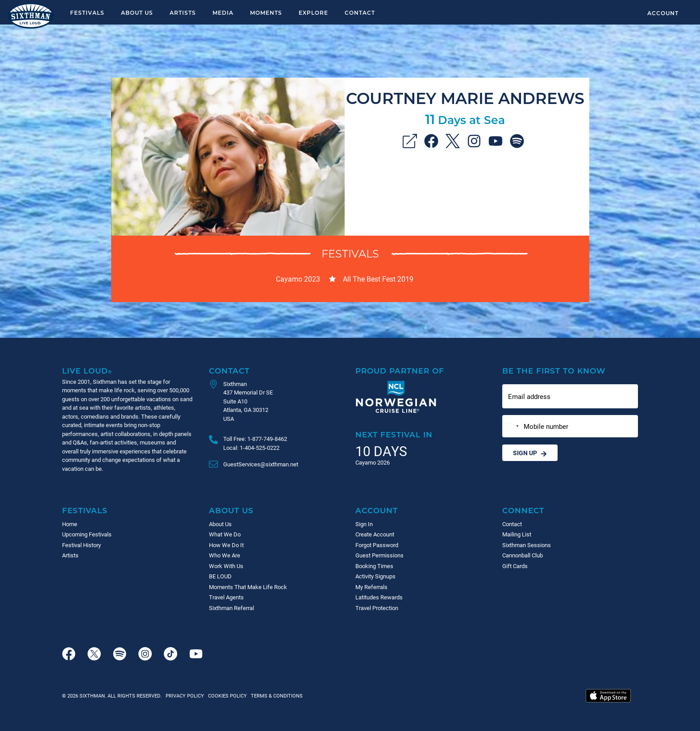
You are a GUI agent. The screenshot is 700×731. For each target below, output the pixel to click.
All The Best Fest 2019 (378, 279)
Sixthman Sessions (527, 545)
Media (223, 12)
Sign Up (530, 453)
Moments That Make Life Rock (248, 587)
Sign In (364, 524)
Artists (183, 12)
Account (663, 13)
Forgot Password (377, 545)
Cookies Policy (226, 696)
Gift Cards (515, 566)
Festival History (81, 545)
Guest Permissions (379, 555)
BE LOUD (220, 576)
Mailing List (517, 534)
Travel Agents (226, 597)
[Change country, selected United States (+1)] (512, 426)
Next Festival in (394, 434)
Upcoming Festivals (87, 534)
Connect (523, 510)
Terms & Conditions (275, 696)
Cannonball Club (523, 555)
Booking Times (374, 566)
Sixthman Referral (231, 608)
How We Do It (226, 545)
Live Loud (87, 371)
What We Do (225, 534)
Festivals (87, 12)
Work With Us (226, 566)
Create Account (375, 534)
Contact (360, 12)
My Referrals (371, 587)
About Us (137, 12)
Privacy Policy (185, 696)
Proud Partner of (400, 371)
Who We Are (225, 555)
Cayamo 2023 (298, 279)
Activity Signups (375, 576)
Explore (313, 12)
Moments (266, 12)
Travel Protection (377, 608)
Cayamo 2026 (373, 462)
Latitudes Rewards (379, 597)
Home (70, 524)
